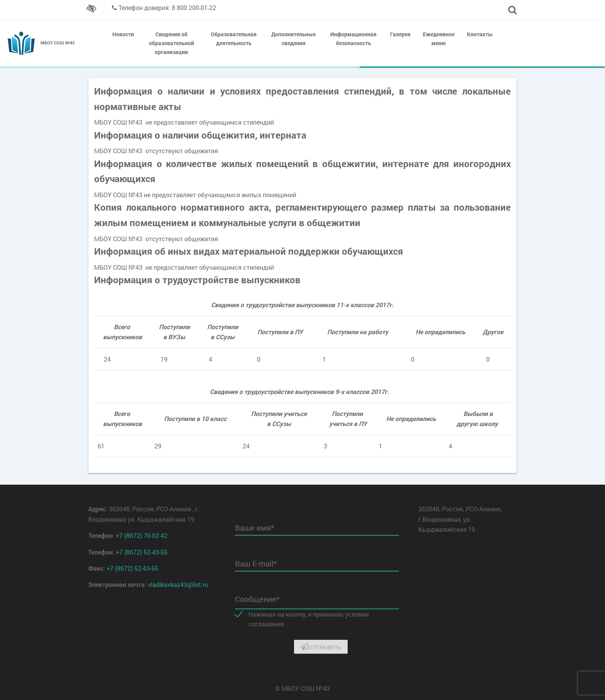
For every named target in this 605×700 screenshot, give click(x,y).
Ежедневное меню (439, 39)
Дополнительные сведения (293, 39)
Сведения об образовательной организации (172, 43)
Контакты (480, 34)
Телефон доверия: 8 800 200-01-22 (167, 8)
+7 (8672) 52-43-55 (142, 552)
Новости (123, 34)
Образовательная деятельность (234, 39)
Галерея (400, 34)
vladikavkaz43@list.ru (178, 584)
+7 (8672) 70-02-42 (142, 535)
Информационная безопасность (353, 39)
